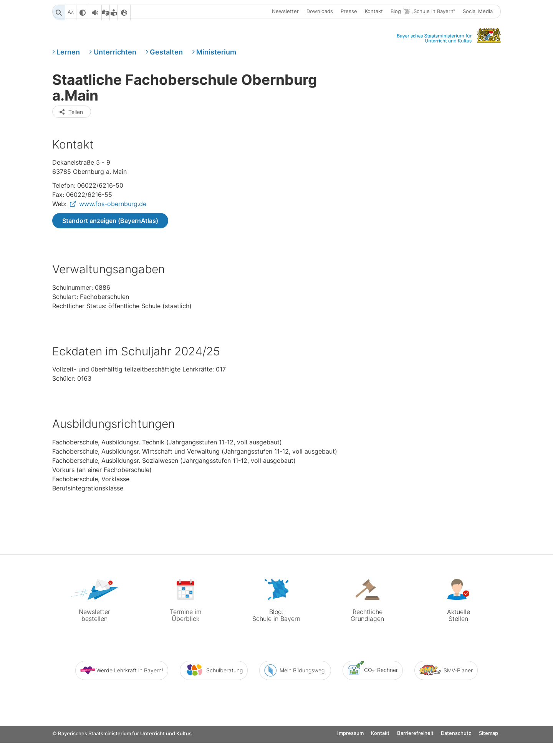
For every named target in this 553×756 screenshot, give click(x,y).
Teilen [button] (71, 152)
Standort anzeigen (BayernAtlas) (110, 262)
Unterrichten (115, 59)
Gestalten (166, 59)
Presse (349, 13)
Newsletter (285, 13)
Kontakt (374, 13)
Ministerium (216, 59)
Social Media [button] (478, 13)
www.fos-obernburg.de (113, 246)
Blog (423, 13)
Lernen (68, 59)
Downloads (320, 13)
